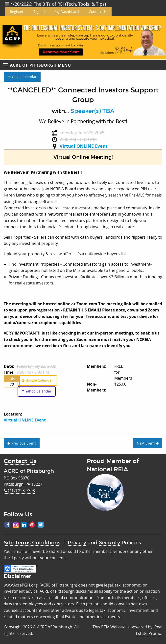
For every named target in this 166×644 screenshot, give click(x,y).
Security (109, 543)
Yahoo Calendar (36, 391)
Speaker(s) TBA (93, 111)
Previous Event (22, 443)
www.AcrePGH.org (21, 585)
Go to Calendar (22, 77)
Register (17, 12)
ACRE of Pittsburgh (55, 627)
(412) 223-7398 (19, 491)
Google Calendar (37, 380)
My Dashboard (67, 12)
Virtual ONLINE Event (84, 146)
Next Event (148, 443)
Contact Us (98, 12)
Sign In (39, 12)
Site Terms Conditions (32, 543)
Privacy (77, 543)
